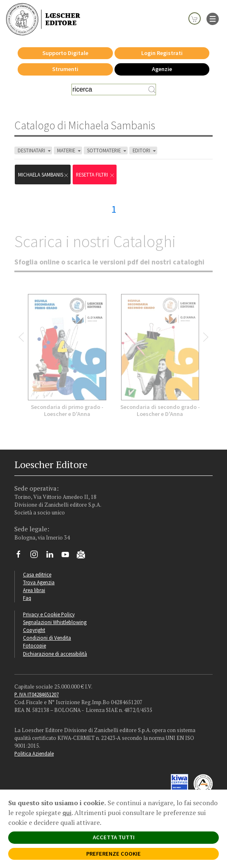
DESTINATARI (35, 150)
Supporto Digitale (65, 53)
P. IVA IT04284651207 (37, 694)
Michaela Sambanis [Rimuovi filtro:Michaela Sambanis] (44, 175)
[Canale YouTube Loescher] (68, 556)
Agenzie (162, 69)
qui (67, 813)
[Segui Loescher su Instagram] (37, 556)
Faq (27, 598)
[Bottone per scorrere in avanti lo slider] (206, 337)
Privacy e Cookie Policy (49, 614)
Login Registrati (162, 53)
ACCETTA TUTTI (114, 837)
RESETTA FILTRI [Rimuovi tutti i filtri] (95, 175)
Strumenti (65, 69)
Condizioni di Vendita (47, 638)
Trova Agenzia (39, 582)
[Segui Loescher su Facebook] (22, 556)
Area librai (34, 590)
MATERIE (70, 150)
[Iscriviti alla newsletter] (84, 556)
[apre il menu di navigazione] (213, 18)
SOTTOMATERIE (107, 150)
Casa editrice (37, 574)
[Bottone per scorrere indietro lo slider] (21, 337)
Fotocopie (34, 645)
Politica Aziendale (34, 753)
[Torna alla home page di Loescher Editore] (43, 19)
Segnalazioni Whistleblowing (55, 622)
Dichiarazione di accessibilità (55, 654)
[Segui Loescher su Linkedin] (53, 556)
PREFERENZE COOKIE (113, 854)
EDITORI (145, 150)
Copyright (34, 630)
